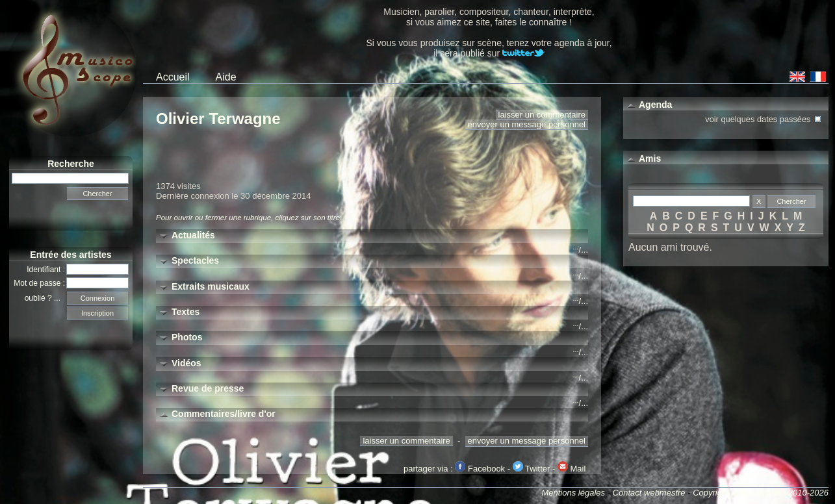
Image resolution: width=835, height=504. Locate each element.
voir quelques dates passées (764, 118)
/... (581, 250)
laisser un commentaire (542, 115)
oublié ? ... (46, 298)
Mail (572, 469)
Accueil (173, 77)
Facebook (480, 469)
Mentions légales (573, 493)
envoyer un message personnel (527, 124)
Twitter (532, 469)
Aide (226, 77)
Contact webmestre (649, 493)
